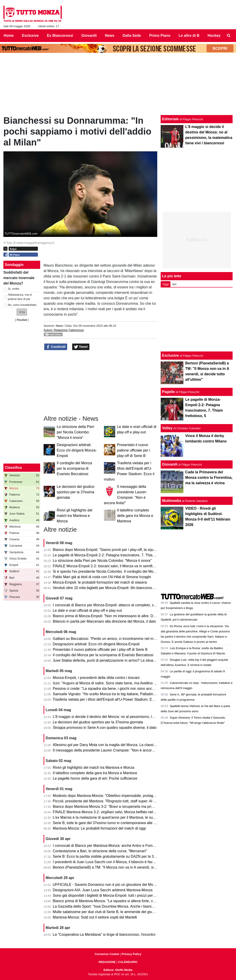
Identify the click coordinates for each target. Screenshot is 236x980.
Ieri (174, 284)
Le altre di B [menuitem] (189, 36)
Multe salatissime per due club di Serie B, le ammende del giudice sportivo (113, 912)
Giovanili (170, 464)
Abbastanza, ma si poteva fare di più (20, 297)
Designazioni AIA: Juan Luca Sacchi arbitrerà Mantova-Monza (103, 890)
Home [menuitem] (9, 36)
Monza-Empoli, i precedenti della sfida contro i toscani (96, 678)
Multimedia (172, 501)
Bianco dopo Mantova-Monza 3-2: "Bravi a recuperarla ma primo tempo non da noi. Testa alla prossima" (136, 807)
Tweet (81, 347)
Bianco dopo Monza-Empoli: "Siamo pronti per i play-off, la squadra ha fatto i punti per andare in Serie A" (137, 550)
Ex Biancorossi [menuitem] (60, 36)
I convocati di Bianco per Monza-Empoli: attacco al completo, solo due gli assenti (118, 605)
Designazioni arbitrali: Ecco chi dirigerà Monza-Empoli (77, 450)
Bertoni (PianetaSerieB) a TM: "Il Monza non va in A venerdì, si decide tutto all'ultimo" (121, 867)
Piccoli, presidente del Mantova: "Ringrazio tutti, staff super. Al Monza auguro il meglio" (123, 801)
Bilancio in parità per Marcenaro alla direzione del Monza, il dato (104, 621)
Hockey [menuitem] (214, 36)
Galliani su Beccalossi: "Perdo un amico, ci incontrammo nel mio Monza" (111, 639)
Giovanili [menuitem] (89, 36)
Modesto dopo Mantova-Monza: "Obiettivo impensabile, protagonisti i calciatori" (117, 796)
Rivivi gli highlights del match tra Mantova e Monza (75, 516)
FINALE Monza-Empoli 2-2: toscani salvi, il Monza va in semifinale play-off (113, 566)
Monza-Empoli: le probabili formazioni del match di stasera (100, 582)
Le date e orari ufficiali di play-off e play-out (87, 610)
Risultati (22, 320)
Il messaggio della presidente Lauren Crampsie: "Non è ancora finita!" (109, 750)
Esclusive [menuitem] (30, 36)
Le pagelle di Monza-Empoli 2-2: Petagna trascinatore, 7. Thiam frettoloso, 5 (114, 555)
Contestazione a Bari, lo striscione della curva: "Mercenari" (100, 851)
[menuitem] (229, 36)
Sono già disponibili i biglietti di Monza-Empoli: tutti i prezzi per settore (109, 895)
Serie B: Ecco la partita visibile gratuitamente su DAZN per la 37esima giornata (116, 856)
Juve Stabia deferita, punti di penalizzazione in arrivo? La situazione (107, 660)
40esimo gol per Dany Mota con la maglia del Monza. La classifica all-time (112, 745)
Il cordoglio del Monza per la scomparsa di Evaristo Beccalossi (74, 468)
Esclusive (170, 355)
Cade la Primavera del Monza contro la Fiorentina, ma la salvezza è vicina (209, 478)
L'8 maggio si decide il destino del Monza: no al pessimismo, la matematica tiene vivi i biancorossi (131, 717)
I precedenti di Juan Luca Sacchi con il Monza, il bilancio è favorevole (109, 862)
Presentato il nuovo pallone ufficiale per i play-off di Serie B (134, 450)
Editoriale (170, 119)
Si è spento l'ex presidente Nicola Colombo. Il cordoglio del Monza (106, 571)
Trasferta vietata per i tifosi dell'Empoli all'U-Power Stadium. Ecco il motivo (112, 699)
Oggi (166, 284)
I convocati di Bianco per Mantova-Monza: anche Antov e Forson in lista (111, 846)
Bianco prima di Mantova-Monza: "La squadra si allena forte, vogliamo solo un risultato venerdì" (130, 901)
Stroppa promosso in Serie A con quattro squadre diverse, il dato (105, 728)
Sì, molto (14, 289)
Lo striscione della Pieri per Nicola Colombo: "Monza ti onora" (75, 432)
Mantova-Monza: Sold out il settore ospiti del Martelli (95, 917)
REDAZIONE (107, 962)
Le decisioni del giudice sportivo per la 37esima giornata (75, 492)
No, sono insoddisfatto (22, 305)
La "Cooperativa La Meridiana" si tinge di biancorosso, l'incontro (104, 935)
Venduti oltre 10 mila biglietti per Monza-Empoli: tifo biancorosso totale (109, 588)
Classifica (13, 468)
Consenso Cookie (107, 954)
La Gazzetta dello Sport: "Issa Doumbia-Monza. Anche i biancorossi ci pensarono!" (119, 906)
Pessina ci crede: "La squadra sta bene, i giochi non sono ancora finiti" (109, 689)
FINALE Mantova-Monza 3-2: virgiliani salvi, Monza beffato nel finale (108, 812)
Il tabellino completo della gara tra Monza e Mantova (135, 516)
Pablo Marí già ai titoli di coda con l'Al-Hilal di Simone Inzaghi (102, 577)
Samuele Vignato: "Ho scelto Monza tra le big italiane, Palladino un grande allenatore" (122, 694)
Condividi (56, 347)
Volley (167, 428)
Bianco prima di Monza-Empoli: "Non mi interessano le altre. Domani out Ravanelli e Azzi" (125, 616)
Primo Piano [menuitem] (160, 36)
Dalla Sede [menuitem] (132, 36)
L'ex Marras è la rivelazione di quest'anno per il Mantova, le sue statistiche (113, 817)
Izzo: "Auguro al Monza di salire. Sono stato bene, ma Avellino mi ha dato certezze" (120, 683)
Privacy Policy (132, 954)
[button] (22, 312)
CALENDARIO (128, 962)
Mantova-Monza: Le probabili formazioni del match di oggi (99, 828)
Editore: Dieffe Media (118, 970)
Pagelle (168, 392)
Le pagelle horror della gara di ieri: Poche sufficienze (95, 778)
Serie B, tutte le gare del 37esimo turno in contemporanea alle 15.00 (108, 823)
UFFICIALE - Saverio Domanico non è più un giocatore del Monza (106, 885)
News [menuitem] (110, 36)
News (59, 326)
